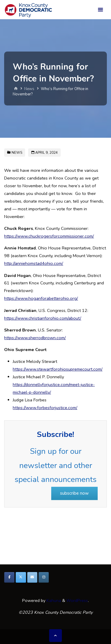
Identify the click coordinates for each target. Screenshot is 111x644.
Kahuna (53, 600)
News (29, 89)
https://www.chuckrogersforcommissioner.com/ (49, 236)
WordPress (77, 600)
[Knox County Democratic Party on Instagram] (44, 577)
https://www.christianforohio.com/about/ (43, 318)
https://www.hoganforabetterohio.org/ (41, 298)
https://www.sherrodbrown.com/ (35, 338)
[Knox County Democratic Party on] (55, 577)
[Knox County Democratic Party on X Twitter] (21, 577)
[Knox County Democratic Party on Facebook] (9, 577)
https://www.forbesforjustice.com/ (45, 408)
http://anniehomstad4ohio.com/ (34, 263)
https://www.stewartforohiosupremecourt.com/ (58, 369)
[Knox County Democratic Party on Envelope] (32, 577)
